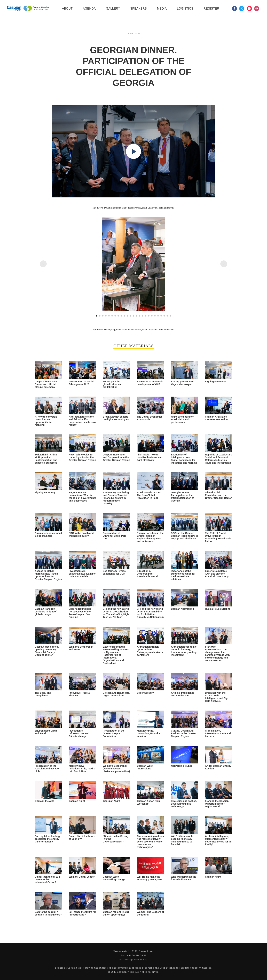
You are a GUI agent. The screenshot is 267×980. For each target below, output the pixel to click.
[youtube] (257, 9)
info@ (123, 959)
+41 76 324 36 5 (136, 955)
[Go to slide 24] (167, 316)
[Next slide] (224, 264)
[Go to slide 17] (146, 316)
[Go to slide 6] (112, 316)
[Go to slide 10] (124, 316)
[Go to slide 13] (133, 316)
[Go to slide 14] (137, 316)
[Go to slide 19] (152, 316)
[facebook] (234, 9)
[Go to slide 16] (143, 316)
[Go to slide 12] (130, 316)
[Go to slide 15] (140, 316)
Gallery (113, 9)
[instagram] (249, 9)
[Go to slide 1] (97, 316)
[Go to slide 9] (121, 316)
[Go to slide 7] (115, 316)
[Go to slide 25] (170, 316)
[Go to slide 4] (106, 316)
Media (162, 9)
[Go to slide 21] (158, 316)
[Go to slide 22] (161, 316)
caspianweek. (135, 959)
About (67, 9)
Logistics (185, 9)
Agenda (89, 9)
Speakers (139, 9)
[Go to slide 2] (100, 316)
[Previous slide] (43, 264)
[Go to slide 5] (109, 316)
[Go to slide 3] (103, 316)
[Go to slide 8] (118, 316)
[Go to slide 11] (127, 316)
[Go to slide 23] (164, 316)
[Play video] (133, 151)
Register (211, 9)
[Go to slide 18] (149, 316)
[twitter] (242, 9)
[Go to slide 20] (155, 316)
